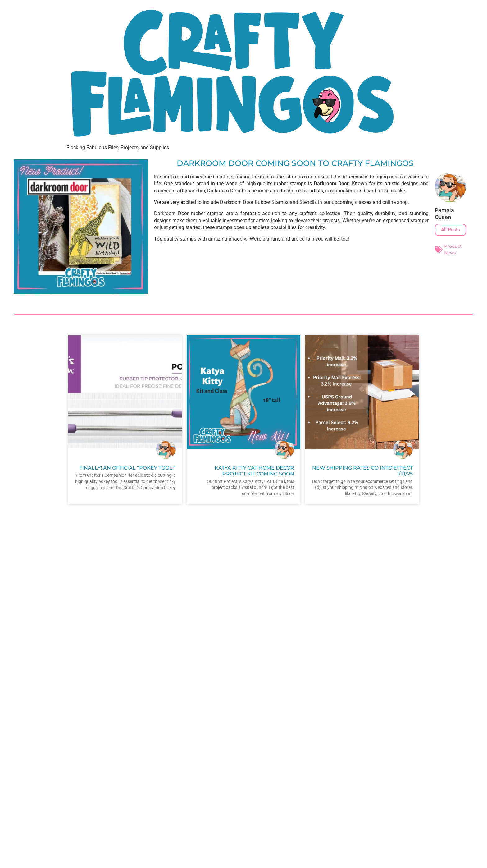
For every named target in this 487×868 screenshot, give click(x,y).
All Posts (451, 230)
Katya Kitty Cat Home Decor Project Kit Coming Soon (254, 471)
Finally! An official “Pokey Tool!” (127, 468)
